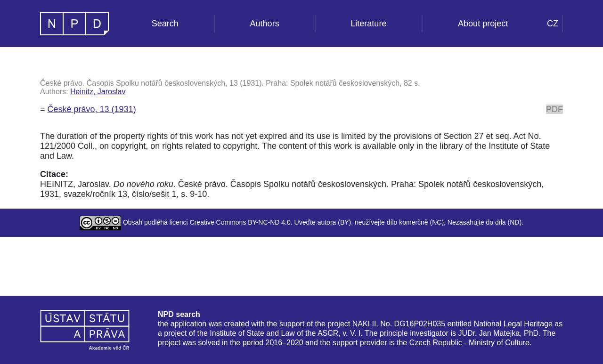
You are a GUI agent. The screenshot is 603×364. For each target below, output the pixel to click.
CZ (553, 24)
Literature (368, 24)
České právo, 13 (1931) (92, 109)
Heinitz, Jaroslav (98, 92)
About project (483, 24)
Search (165, 24)
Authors (265, 24)
